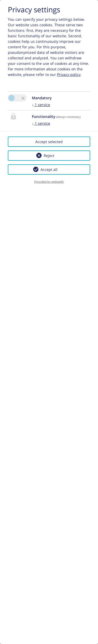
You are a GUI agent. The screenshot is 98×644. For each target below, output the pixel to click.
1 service (41, 105)
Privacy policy (69, 74)
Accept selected (49, 142)
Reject (49, 156)
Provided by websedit (49, 182)
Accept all (49, 169)
